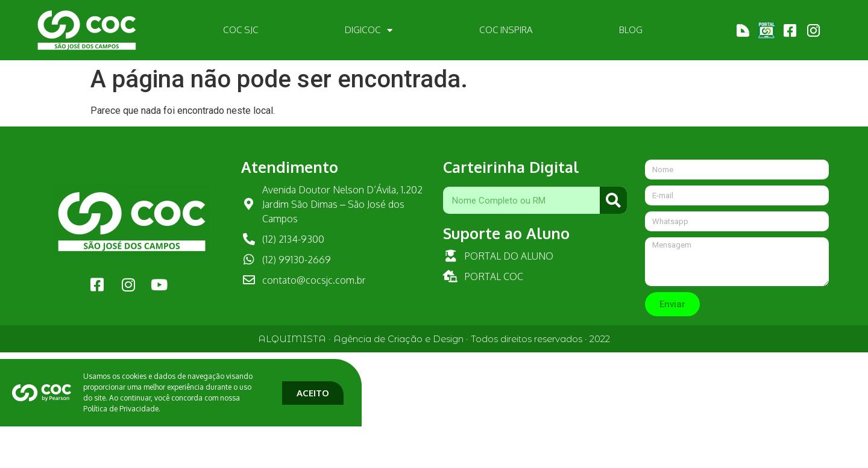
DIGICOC (369, 30)
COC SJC (241, 30)
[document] (434, 386)
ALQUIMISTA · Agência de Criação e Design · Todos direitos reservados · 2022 (434, 339)
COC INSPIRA (506, 30)
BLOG (631, 30)
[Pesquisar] (613, 200)
